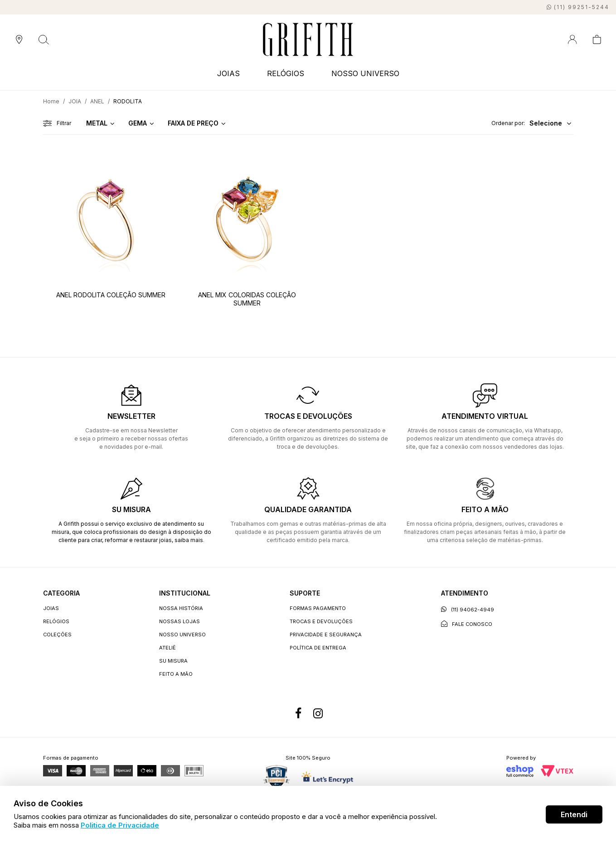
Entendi (574, 814)
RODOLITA (128, 101)
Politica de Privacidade (120, 825)
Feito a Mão (176, 674)
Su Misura (173, 661)
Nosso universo (182, 635)
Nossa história (181, 608)
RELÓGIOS (286, 73)
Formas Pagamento (318, 608)
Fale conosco (467, 624)
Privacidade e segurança (326, 635)
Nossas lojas (179, 621)
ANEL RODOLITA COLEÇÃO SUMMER (111, 295)
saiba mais (189, 540)
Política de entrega (318, 648)
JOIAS (228, 73)
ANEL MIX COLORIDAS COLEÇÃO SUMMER (247, 299)
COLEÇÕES (57, 635)
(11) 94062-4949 (468, 609)
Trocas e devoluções (321, 621)
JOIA (75, 101)
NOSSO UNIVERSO (365, 73)
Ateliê (167, 648)
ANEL (97, 101)
